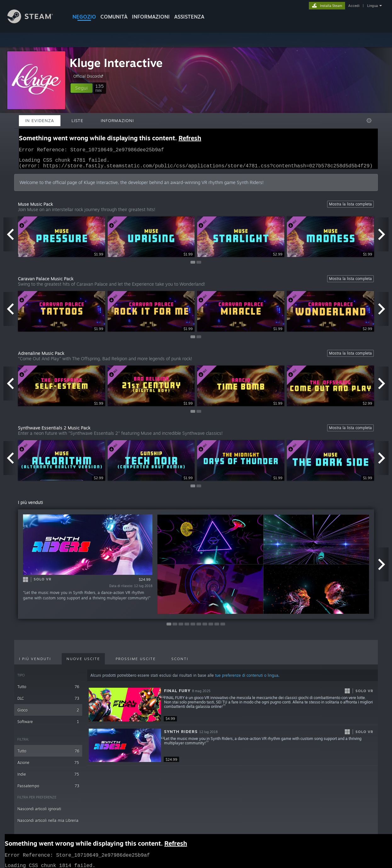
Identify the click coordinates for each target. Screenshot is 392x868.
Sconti (180, 663)
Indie (48, 778)
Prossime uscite (136, 663)
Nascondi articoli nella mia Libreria (48, 824)
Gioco (48, 714)
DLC (48, 702)
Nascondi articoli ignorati (39, 812)
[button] (82, 88)
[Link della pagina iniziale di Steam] (35, 22)
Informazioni (151, 17)
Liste (77, 120)
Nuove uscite (83, 663)
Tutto (48, 690)
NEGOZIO (84, 17)
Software (48, 725)
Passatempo (48, 790)
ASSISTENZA (189, 17)
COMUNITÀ (114, 17)
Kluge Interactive (116, 63)
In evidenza (40, 120)
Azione (48, 766)
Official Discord (89, 76)
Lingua (372, 6)
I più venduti (35, 663)
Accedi (354, 6)
